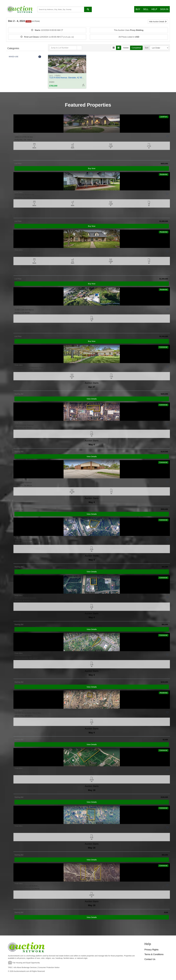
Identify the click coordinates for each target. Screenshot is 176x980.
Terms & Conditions (154, 954)
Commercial (163, 347)
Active (126, 48)
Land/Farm (164, 117)
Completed (136, 48)
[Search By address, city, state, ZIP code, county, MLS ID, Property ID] (88, 9)
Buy (138, 9)
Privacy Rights (151, 950)
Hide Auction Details (158, 22)
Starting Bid (19, 394)
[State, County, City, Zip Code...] (65, 9)
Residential (164, 174)
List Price (18, 164)
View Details (92, 399)
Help (154, 9)
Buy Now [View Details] (92, 168)
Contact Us (150, 959)
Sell (146, 9)
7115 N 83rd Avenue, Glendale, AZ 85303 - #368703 (72, 77)
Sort (147, 48)
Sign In (164, 9)
